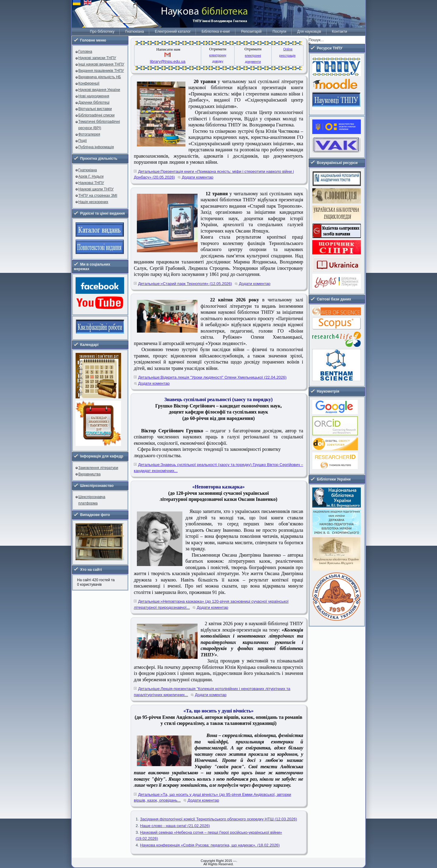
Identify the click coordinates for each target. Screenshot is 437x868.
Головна (85, 52)
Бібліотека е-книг (216, 32)
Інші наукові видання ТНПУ (101, 64)
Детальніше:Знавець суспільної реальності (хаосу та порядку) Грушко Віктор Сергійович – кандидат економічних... (218, 468)
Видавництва (89, 474)
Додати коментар (198, 177)
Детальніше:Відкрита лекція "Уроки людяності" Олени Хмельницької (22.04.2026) (212, 377)
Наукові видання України (99, 90)
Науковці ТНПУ (91, 183)
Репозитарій (251, 32)
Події (83, 141)
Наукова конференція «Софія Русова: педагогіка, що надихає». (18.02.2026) (210, 845)
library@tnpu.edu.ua (168, 61)
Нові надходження (94, 96)
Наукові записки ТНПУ (97, 58)
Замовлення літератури (98, 468)
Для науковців (309, 32)
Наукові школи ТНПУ (96, 189)
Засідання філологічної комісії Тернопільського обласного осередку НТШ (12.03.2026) (218, 819)
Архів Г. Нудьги (91, 176)
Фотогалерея (89, 134)
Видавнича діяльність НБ (100, 77)
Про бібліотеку (102, 32)
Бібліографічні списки (97, 115)
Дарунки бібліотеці (94, 102)
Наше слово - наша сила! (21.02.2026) (175, 826)
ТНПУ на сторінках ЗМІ (98, 196)
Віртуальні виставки (95, 109)
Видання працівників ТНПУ (101, 71)
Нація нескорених (93, 202)
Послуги (279, 32)
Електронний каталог (173, 32)
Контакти (340, 32)
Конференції (89, 83)
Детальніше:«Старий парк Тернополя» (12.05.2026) (185, 284)
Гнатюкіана (135, 32)
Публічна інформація (96, 147)
